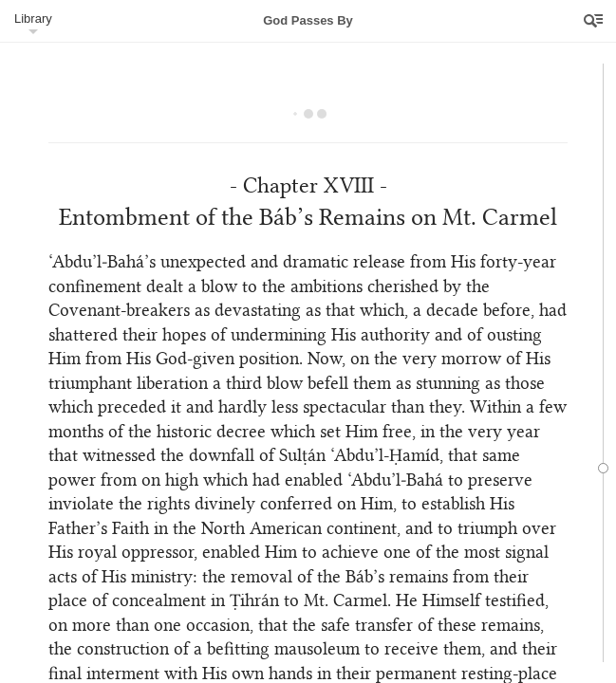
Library (33, 18)
